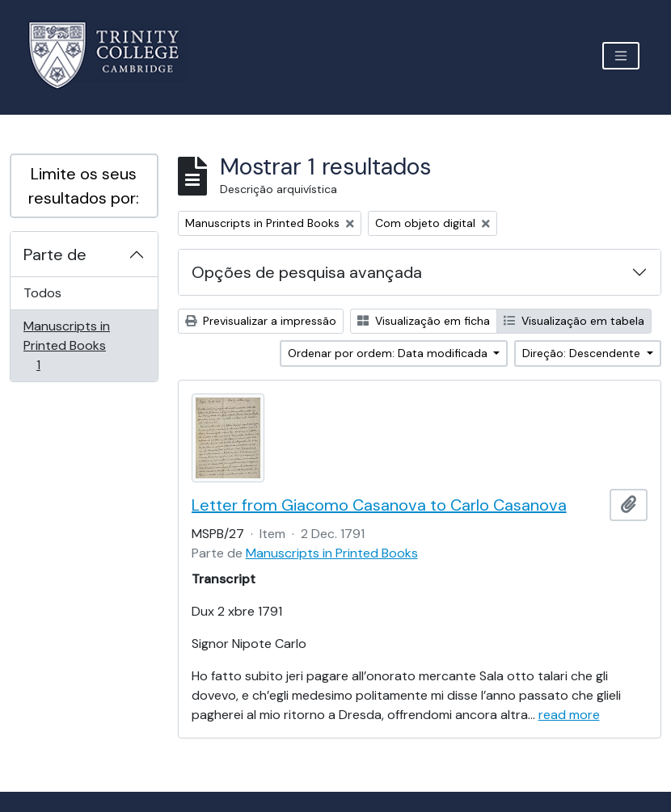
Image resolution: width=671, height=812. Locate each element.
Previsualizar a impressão (261, 321)
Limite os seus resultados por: (84, 186)
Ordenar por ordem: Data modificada (389, 353)
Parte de (55, 255)
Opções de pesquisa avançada (307, 272)
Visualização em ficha (424, 321)
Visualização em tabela (574, 321)
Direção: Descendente (583, 353)
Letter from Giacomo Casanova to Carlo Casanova (379, 505)
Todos (42, 293)
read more (569, 715)
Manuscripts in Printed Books (66, 345)
